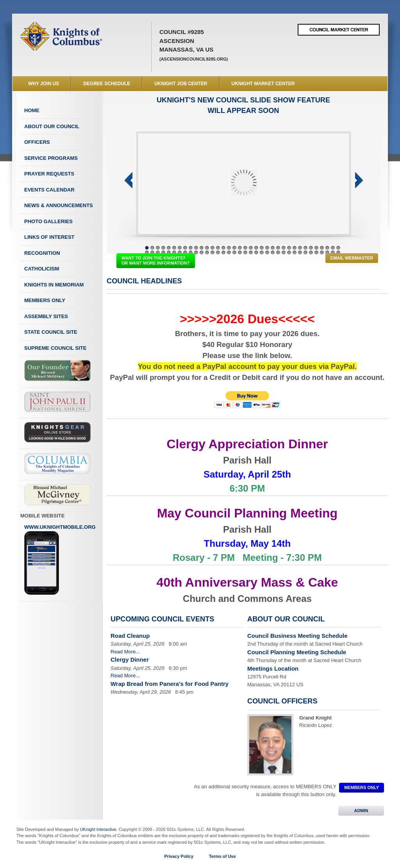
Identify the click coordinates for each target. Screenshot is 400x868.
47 (202, 252)
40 (163, 252)
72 (338, 252)
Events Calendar (49, 190)
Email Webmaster (352, 258)
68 (316, 252)
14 (218, 248)
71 (333, 252)
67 (311, 252)
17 (234, 248)
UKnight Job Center (181, 84)
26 (284, 248)
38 (152, 252)
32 (316, 248)
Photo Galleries (48, 221)
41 (169, 252)
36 (338, 248)
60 (273, 252)
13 (212, 248)
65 (300, 252)
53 (234, 252)
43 (180, 252)
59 (267, 252)
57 (256, 252)
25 (278, 248)
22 (262, 248)
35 (333, 248)
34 (327, 248)
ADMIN (361, 811)
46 (196, 252)
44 (185, 252)
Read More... (125, 652)
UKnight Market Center (263, 84)
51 (223, 252)
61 (278, 252)
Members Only (45, 300)
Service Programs (51, 158)
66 (305, 252)
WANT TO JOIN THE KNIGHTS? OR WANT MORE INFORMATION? (156, 260)
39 (158, 252)
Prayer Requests (49, 174)
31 (311, 248)
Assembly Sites (46, 316)
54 (240, 252)
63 (289, 252)
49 (212, 252)
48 (207, 252)
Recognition (42, 253)
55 (245, 252)
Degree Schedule (107, 84)
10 (196, 248)
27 (289, 248)
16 (229, 248)
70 (327, 252)
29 (300, 248)
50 (218, 252)
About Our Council (52, 126)
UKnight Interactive (98, 829)
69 (322, 252)
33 (322, 248)
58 (262, 252)
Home (32, 110)
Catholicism (42, 269)
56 (251, 252)
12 (207, 248)
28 (295, 248)
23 (267, 248)
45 (191, 252)
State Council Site (51, 332)
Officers (37, 142)
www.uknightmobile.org (60, 560)
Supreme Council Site (55, 348)
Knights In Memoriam (54, 285)
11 (202, 248)
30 (305, 248)
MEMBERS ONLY (362, 787)
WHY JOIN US (44, 84)
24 (273, 248)
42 (174, 252)
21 (256, 248)
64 (295, 252)
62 (284, 252)
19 (245, 248)
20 (251, 248)
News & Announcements (59, 205)
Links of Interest (49, 237)
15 (223, 248)
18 (240, 248)
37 (147, 252)
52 (229, 252)
